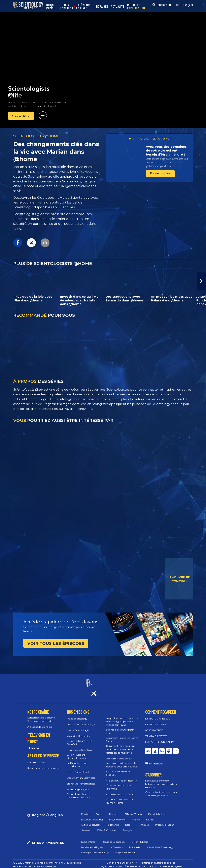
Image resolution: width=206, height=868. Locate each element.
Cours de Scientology (114, 838)
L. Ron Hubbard (140, 838)
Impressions (156, 760)
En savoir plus (160, 173)
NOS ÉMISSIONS (67, 7)
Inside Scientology (77, 715)
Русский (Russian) (165, 821)
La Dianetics (116, 844)
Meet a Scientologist (78, 727)
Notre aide (135, 844)
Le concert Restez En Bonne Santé (122, 736)
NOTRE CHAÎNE (51, 7)
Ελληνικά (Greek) (133, 811)
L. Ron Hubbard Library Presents (76, 753)
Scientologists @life (78, 786)
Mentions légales (173, 863)
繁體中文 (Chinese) (107, 827)
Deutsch (114, 811)
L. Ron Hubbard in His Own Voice (79, 739)
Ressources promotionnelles (43, 765)
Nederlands (113, 821)
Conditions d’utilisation (120, 859)
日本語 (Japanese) (91, 821)
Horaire (33, 745)
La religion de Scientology (95, 849)
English (85, 811)
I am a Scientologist (78, 769)
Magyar (136, 816)
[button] (201, 281)
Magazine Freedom (125, 849)
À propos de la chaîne (40, 723)
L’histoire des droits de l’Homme (118, 784)
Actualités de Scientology (160, 844)
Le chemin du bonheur (119, 755)
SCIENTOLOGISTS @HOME (36, 136)
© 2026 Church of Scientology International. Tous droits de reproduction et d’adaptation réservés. (47, 861)
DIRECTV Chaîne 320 (158, 715)
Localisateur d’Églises (92, 844)
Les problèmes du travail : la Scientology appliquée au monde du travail (122, 718)
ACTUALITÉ (118, 7)
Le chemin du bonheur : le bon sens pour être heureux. (122, 761)
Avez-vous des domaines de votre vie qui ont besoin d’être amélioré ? (166, 151)
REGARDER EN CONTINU (179, 579)
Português (143, 821)
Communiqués (36, 759)
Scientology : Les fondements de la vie (79, 792)
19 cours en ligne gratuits (39, 202)
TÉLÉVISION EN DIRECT (83, 7)
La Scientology (89, 838)
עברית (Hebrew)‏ (117, 816)
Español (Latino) (157, 811)
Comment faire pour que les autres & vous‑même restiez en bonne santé (121, 746)
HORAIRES (102, 7)
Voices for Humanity (78, 732)
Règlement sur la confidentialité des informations (128, 863)
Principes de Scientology (81, 746)
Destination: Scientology (81, 721)
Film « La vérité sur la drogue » (118, 769)
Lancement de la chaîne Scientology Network (41, 716)
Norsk (128, 821)
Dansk (99, 811)
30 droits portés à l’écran (120, 791)
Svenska (86, 827)
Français (127, 827)
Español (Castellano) (92, 816)
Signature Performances (81, 780)
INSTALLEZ (136, 7)
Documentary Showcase (81, 774)
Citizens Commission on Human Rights (120, 797)
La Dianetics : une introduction (77, 761)
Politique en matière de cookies (158, 859)
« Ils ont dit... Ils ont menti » (122, 777)
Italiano (150, 816)
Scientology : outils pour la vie (120, 728)
